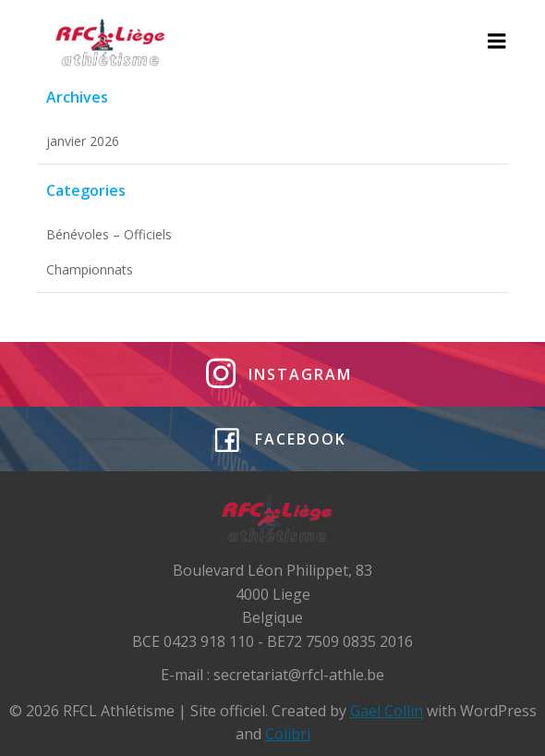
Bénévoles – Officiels (109, 234)
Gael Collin (387, 711)
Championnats (90, 269)
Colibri (288, 734)
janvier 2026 (83, 141)
